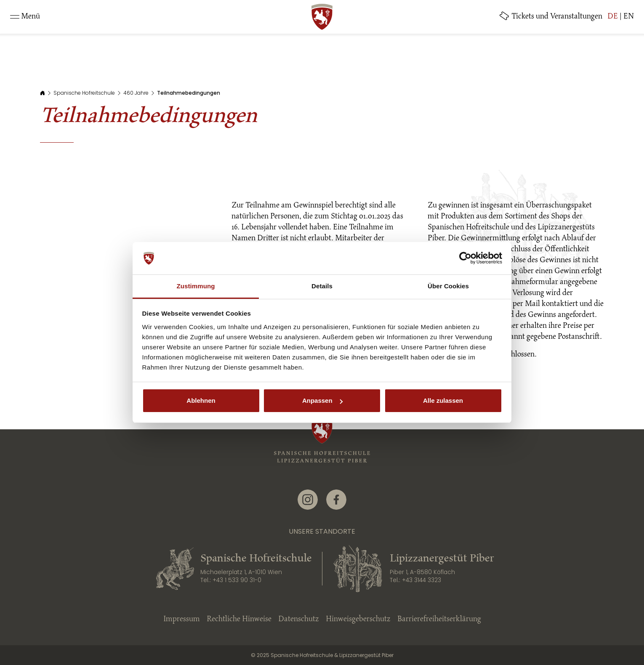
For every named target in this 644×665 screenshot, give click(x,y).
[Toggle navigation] (25, 17)
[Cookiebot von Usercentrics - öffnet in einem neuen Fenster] (465, 258)
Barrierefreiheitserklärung (439, 620)
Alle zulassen (443, 400)
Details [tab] (322, 286)
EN (629, 17)
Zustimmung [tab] (196, 286)
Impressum (182, 620)
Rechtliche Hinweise (239, 620)
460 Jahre (136, 93)
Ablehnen (201, 400)
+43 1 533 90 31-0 (237, 580)
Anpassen (322, 400)
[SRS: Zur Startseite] (322, 17)
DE (613, 17)
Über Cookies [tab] (448, 286)
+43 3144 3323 (422, 580)
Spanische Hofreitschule (84, 93)
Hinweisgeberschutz (358, 620)
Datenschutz (299, 620)
